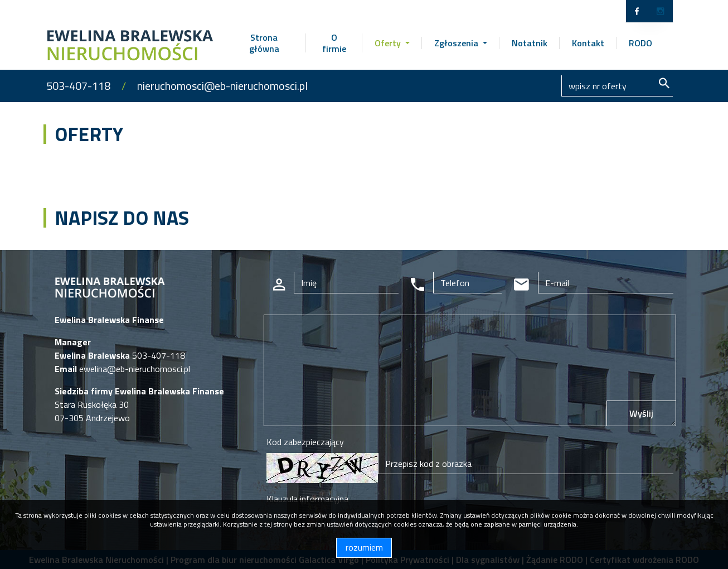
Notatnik (530, 43)
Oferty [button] (389, 43)
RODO (640, 43)
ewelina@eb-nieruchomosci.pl (134, 369)
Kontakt (588, 43)
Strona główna (264, 43)
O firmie (334, 43)
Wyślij (641, 413)
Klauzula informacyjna (307, 499)
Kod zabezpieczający (305, 442)
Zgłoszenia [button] (457, 43)
